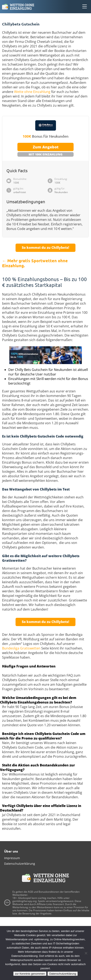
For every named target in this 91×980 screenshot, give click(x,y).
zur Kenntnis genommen (30, 974)
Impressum (12, 858)
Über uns (11, 851)
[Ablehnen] (86, 953)
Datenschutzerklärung (20, 864)
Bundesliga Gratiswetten (21, 648)
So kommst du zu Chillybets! (45, 248)
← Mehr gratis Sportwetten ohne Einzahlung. (35, 263)
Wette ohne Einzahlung (32, 92)
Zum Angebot (46, 147)
